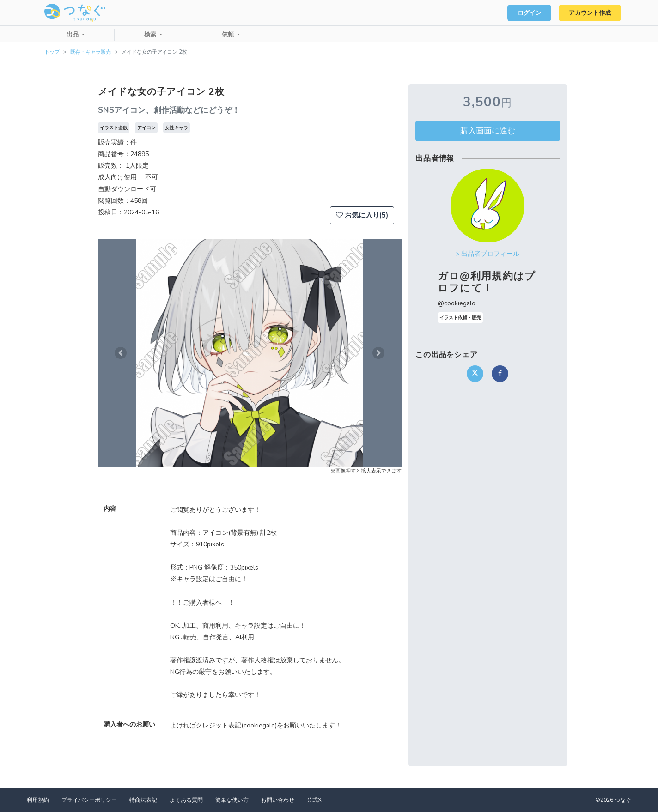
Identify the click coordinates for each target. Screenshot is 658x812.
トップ (52, 52)
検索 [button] (151, 35)
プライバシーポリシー (89, 800)
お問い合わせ (278, 800)
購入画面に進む (488, 131)
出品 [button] (73, 35)
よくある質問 (186, 800)
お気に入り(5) (362, 215)
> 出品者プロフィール (487, 254)
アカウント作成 (589, 13)
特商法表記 (143, 800)
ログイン (527, 13)
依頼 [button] (229, 35)
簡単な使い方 (232, 800)
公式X (314, 800)
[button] (121, 353)
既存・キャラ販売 (91, 52)
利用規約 (38, 800)
